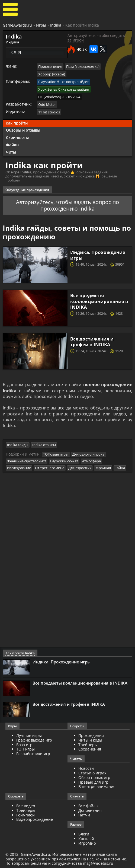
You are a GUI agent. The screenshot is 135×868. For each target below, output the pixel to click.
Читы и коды (90, 740)
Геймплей (25, 815)
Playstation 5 (49, 81)
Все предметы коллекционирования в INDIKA (99, 300)
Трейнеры (88, 744)
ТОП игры (25, 749)
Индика (12, 42)
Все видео (26, 805)
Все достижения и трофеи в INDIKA (94, 341)
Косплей (86, 838)
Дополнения (90, 810)
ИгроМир (87, 843)
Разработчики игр (33, 753)
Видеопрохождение (35, 819)
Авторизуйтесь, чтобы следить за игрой (96, 38)
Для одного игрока (88, 454)
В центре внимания (97, 786)
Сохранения (90, 749)
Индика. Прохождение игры (99, 254)
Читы (11, 151)
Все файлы (88, 805)
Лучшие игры (29, 735)
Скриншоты (17, 137)
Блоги (84, 834)
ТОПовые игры (56, 454)
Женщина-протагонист (27, 461)
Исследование (19, 468)
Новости (86, 768)
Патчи (84, 815)
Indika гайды (18, 445)
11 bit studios (49, 111)
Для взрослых (80, 468)
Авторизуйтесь (35, 201)
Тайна (120, 468)
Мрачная (103, 468)
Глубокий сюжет (64, 461)
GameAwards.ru (17, 25)
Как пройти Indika (20, 653)
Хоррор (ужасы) (52, 74)
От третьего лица (50, 468)
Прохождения (91, 735)
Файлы (13, 144)
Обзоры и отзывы (23, 129)
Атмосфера (91, 461)
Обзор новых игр (94, 777)
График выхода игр (34, 740)
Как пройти (17, 122)
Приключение (50, 66)
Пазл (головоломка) (83, 66)
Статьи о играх (92, 773)
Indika (56, 25)
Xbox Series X (49, 89)
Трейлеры (26, 810)
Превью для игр (93, 782)
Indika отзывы (44, 445)
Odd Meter (47, 104)
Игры (41, 25)
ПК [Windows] (49, 96)
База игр (24, 744)
